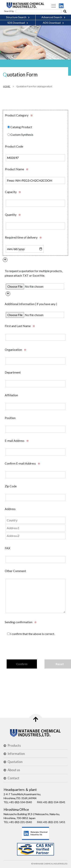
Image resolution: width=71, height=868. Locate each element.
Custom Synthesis (20, 135)
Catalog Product (20, 127)
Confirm (22, 664)
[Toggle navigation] (54, 6)
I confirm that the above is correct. (31, 634)
